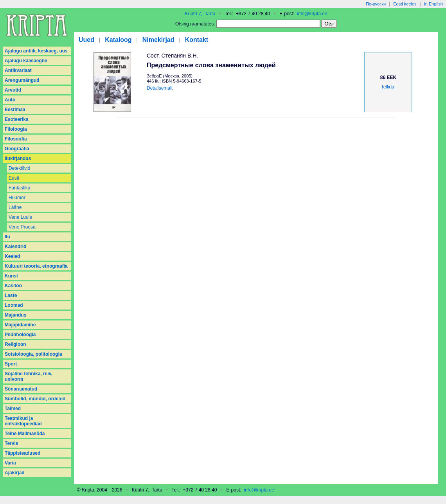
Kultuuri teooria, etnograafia (36, 266)
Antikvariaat (18, 70)
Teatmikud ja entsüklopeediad (23, 421)
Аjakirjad (15, 473)
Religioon (15, 344)
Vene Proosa (22, 227)
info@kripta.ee (312, 14)
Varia (10, 463)
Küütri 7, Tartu (200, 14)
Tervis (11, 443)
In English (433, 4)
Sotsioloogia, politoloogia (33, 354)
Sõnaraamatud (21, 389)
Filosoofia (16, 139)
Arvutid (13, 90)
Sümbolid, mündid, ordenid (35, 399)
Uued (86, 40)
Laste (11, 295)
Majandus (15, 315)
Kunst (11, 276)
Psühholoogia (20, 335)
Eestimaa (15, 110)
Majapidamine (20, 325)
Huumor (17, 198)
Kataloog (118, 40)
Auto (10, 100)
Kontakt (197, 40)
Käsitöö (13, 286)
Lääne (15, 207)
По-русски (376, 4)
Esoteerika (17, 119)
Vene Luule (20, 217)
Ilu (7, 237)
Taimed (13, 409)
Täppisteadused (22, 453)
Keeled (12, 256)
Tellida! (388, 87)
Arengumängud (22, 80)
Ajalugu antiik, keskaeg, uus (36, 51)
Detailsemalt (160, 88)
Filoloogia (16, 129)
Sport (11, 364)
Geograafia (17, 149)
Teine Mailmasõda (25, 434)
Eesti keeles (405, 4)
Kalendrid (15, 247)
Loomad (14, 305)
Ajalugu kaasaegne (26, 61)
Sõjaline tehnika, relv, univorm (29, 376)
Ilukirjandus (18, 158)
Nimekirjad (158, 40)
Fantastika (19, 188)
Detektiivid (19, 168)
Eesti (14, 178)
